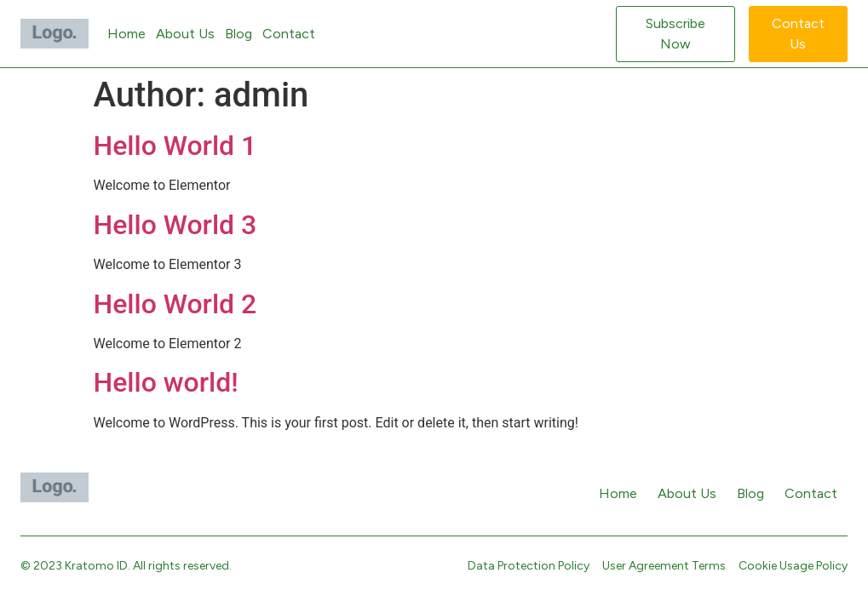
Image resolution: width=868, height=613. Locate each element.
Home (126, 34)
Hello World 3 (175, 225)
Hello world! (166, 382)
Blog (239, 34)
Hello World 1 (175, 146)
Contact (289, 34)
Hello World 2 (175, 304)
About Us (185, 34)
